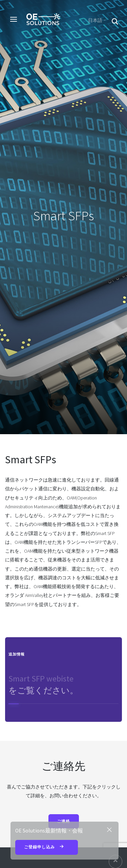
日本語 (95, 20)
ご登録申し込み (47, 847)
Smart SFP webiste (41, 680)
